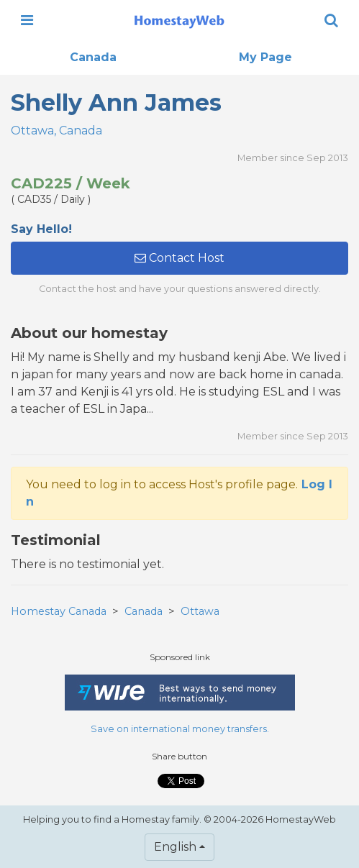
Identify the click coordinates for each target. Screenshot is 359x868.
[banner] (179, 20)
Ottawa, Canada (56, 131)
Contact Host (179, 258)
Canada (93, 57)
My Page (265, 57)
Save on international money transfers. (180, 729)
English (175, 847)
